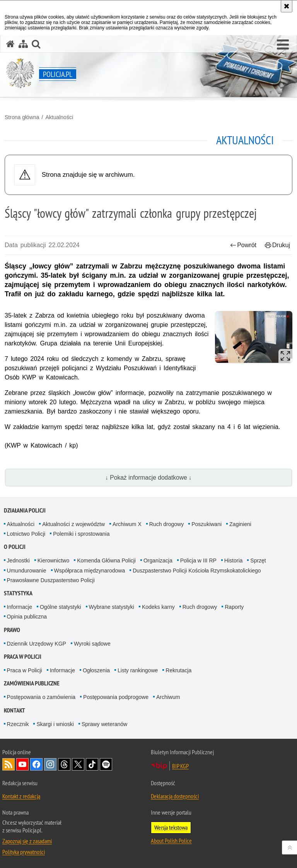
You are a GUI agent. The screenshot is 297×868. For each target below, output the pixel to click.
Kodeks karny (158, 607)
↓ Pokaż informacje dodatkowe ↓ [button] (148, 478)
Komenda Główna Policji (106, 560)
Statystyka (18, 593)
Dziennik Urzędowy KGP (37, 644)
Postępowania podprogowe (116, 697)
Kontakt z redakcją (21, 796)
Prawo (12, 630)
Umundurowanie (27, 571)
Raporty (234, 607)
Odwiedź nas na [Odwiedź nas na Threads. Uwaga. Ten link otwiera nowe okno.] (64, 764)
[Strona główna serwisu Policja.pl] (10, 44)
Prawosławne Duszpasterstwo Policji (51, 580)
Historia (233, 560)
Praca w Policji (23, 657)
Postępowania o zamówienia (41, 697)
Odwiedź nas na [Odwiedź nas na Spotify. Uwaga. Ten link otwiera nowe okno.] (106, 764)
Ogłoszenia (96, 670)
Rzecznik (18, 724)
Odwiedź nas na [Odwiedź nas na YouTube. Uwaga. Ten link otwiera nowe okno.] (22, 764)
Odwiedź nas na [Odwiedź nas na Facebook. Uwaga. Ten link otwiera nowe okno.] (36, 764)
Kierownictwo (53, 560)
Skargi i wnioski (55, 724)
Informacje (20, 607)
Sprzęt (258, 560)
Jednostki (18, 560)
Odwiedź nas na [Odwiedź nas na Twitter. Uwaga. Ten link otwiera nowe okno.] (78, 764)
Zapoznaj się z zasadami (27, 841)
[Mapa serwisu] (23, 44)
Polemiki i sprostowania (81, 534)
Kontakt (15, 710)
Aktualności (59, 117)
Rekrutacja (178, 670)
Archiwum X (127, 524)
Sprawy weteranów (104, 724)
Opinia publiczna (27, 617)
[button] (283, 45)
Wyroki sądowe (92, 644)
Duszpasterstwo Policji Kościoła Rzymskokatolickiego (197, 571)
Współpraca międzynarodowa (90, 571)
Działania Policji (25, 510)
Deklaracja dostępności (175, 796)
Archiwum (168, 697)
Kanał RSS (9, 764)
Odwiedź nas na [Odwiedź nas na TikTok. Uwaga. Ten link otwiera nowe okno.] (92, 764)
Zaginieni (240, 524)
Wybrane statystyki (112, 607)
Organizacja (158, 560)
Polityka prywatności (24, 852)
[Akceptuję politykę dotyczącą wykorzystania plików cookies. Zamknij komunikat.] (287, 6)
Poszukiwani (207, 524)
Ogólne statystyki (61, 607)
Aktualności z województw (73, 524)
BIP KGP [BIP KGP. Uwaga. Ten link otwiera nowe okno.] (180, 766)
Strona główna (22, 117)
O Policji (15, 547)
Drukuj (277, 245)
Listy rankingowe (138, 670)
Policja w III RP (198, 560)
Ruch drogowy (167, 524)
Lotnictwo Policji (26, 534)
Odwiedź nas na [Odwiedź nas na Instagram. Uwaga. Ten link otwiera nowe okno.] (50, 764)
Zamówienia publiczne (32, 683)
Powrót (243, 245)
